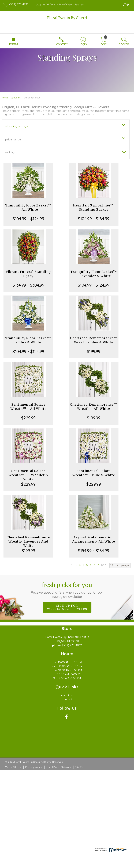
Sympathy (16, 98)
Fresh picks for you (67, 590)
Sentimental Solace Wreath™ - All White (28, 407)
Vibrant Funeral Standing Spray (28, 274)
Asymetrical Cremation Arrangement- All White (94, 539)
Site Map (80, 767)
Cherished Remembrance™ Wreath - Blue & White (94, 340)
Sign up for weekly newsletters (67, 607)
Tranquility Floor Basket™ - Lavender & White (94, 274)
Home (5, 98)
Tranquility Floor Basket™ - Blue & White (28, 340)
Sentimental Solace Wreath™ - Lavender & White (28, 475)
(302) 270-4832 (19, 4)
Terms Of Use (13, 767)
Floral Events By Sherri (67, 18)
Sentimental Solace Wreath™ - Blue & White (94, 473)
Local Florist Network (59, 767)
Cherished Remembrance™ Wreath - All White (94, 407)
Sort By (10, 152)
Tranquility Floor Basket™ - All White (28, 207)
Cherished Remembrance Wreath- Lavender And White (28, 541)
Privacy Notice (34, 767)
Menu (13, 44)
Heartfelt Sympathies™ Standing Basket (94, 207)
